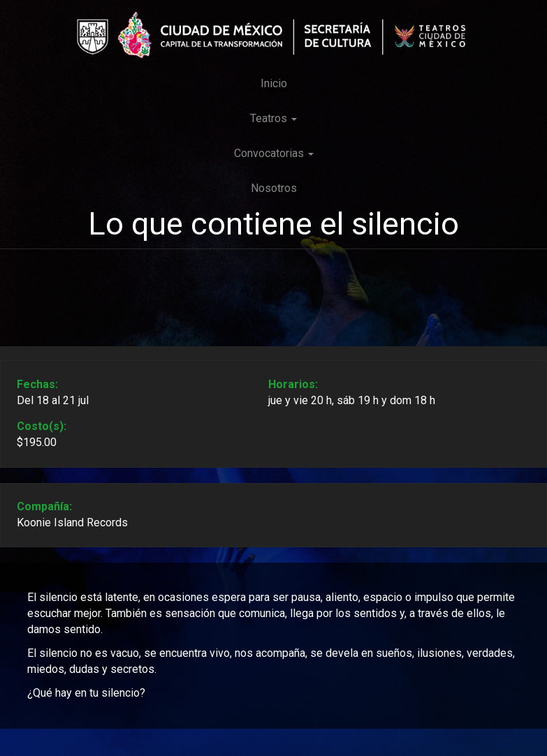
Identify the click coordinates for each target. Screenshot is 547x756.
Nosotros (274, 188)
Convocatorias (274, 153)
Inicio (274, 83)
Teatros (273, 118)
